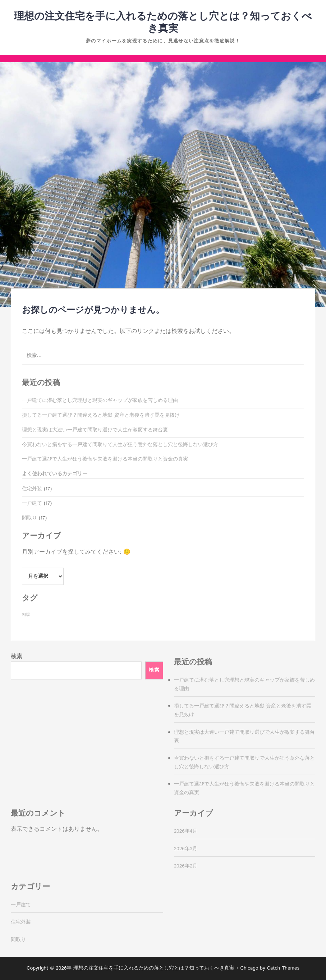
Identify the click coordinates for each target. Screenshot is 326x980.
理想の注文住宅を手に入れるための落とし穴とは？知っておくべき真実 (163, 23)
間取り (29, 518)
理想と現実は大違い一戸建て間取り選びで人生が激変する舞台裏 (95, 430)
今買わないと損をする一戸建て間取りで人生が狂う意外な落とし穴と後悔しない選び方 (120, 445)
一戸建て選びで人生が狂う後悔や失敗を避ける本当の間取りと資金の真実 (105, 459)
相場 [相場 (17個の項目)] (26, 615)
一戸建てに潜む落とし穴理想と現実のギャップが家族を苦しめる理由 (100, 400)
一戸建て (32, 503)
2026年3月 (186, 849)
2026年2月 (186, 866)
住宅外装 (32, 489)
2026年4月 (186, 831)
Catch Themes (283, 968)
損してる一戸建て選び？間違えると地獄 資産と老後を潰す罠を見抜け (101, 415)
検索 (17, 657)
